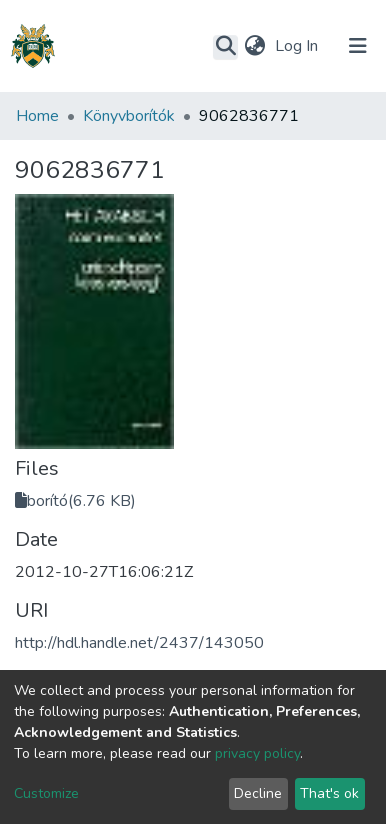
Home (37, 116)
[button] (254, 46)
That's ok (329, 793)
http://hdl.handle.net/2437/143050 (139, 643)
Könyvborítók (129, 116)
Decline (258, 793)
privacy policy (257, 753)
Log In (298, 46)
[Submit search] (225, 47)
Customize (46, 793)
